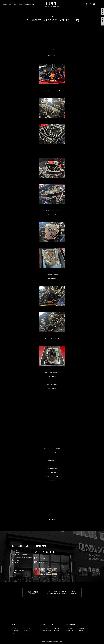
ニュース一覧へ (53, 520)
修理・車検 (56, 628)
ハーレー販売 (69, 628)
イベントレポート (81, 630)
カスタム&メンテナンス (29, 630)
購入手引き (57, 630)
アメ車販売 (45, 628)
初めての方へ (27, 628)
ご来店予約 (41, 562)
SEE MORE (17, 572)
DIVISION (18, 4)
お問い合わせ (42, 558)
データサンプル (70, 630)
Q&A (25, 632)
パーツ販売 (15, 632)
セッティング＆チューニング (84, 628)
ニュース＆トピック (16, 628)
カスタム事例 (15, 630)
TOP (7, 4)
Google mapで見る (19, 571)
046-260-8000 (46, 552)
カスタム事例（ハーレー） (83, 632)
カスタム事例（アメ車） (48, 630)
